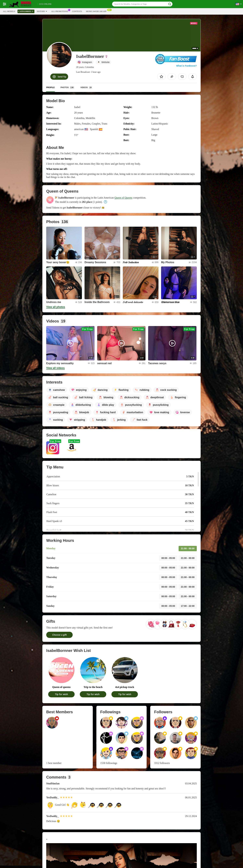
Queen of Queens (123, 198)
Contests (77, 11)
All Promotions (60, 11)
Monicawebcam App (97, 11)
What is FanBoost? (186, 66)
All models (9, 11)
